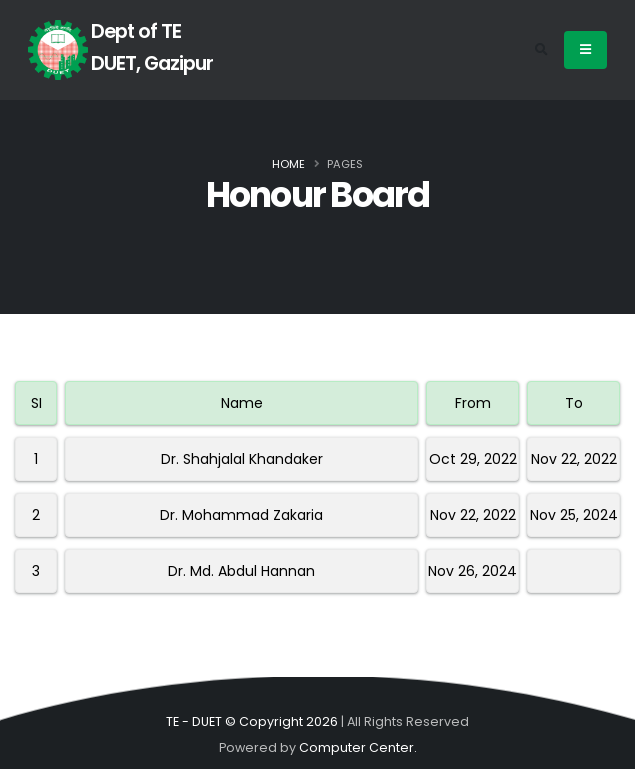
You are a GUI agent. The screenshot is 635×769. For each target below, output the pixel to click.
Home (288, 164)
